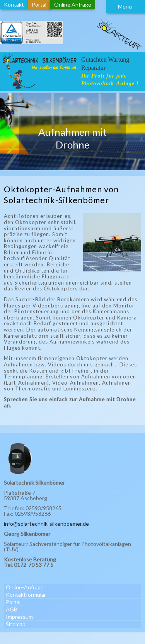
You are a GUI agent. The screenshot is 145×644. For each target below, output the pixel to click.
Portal (39, 4)
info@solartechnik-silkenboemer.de (46, 524)
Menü (125, 6)
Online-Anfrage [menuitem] (25, 587)
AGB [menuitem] (12, 609)
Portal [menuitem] (13, 602)
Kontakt (14, 4)
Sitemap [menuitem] (16, 624)
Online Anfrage (73, 4)
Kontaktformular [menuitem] (26, 595)
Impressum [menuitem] (19, 617)
